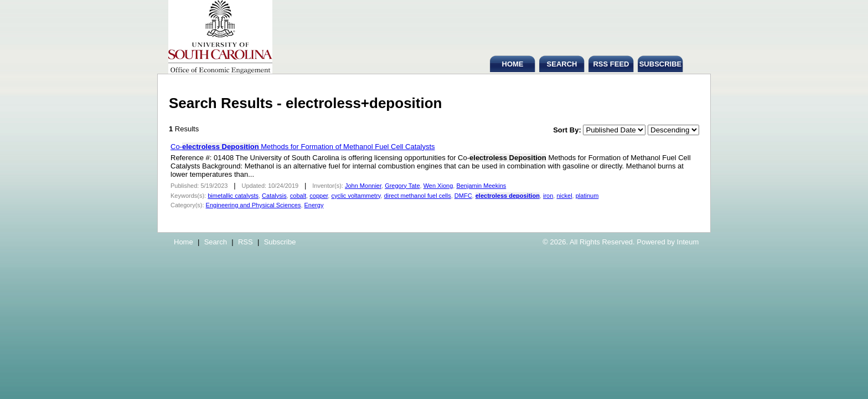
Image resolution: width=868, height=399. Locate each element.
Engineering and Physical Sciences (254, 205)
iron (548, 196)
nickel (564, 196)
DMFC (463, 196)
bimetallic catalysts (233, 196)
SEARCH (562, 64)
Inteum (688, 242)
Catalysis (274, 196)
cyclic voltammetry (356, 196)
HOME (513, 64)
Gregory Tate (402, 186)
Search (216, 242)
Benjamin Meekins (481, 186)
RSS (246, 242)
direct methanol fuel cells (418, 196)
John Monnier (363, 186)
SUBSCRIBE (661, 64)
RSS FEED (611, 64)
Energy (314, 205)
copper (319, 196)
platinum (587, 196)
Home (184, 242)
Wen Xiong (438, 186)
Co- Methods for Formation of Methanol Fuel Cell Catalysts (303, 147)
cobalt (298, 196)
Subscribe (280, 242)
